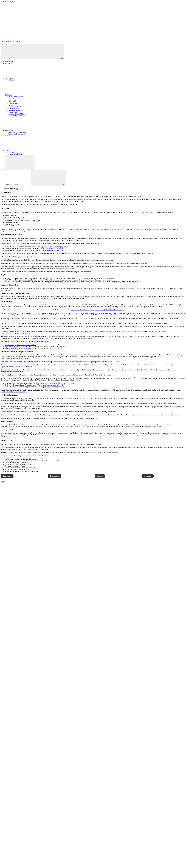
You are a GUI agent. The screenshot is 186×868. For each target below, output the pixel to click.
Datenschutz (54, 476)
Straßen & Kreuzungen (16, 97)
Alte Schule (12, 100)
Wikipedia (147, 476)
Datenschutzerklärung (15, 154)
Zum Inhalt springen (7, 2)
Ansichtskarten (13, 103)
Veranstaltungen (24, 78)
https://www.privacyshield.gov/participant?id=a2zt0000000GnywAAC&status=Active (99, 362)
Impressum (12, 152)
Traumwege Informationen (17, 134)
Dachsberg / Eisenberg (15, 110)
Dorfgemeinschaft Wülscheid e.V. (11, 41)
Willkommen (9, 62)
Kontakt (22, 151)
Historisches (23, 95)
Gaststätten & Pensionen (16, 107)
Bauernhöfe (12, 98)
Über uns (7, 136)
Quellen (100, 476)
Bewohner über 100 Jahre (16, 114)
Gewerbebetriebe (14, 109)
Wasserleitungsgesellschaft (17, 116)
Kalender (11, 80)
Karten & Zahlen (14, 112)
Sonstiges (11, 105)
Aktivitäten (8, 63)
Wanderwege (23, 130)
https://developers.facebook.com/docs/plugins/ (15, 358)
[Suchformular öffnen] (20, 163)
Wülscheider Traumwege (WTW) (19, 132)
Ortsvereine (12, 102)
